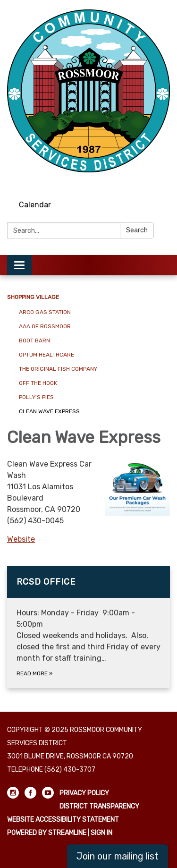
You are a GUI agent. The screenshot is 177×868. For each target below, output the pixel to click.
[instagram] (129, 182)
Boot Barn (34, 340)
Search (137, 230)
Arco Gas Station (45, 312)
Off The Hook (38, 383)
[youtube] (164, 182)
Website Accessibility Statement (63, 820)
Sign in (101, 833)
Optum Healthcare (46, 355)
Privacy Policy (84, 793)
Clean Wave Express (49, 411)
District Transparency (99, 806)
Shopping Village (33, 297)
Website (21, 539)
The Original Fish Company (58, 369)
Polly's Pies (36, 397)
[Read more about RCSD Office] (88, 627)
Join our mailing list (118, 856)
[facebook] (147, 182)
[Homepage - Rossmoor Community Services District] (88, 91)
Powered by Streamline (47, 833)
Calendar (35, 205)
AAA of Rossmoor (45, 326)
